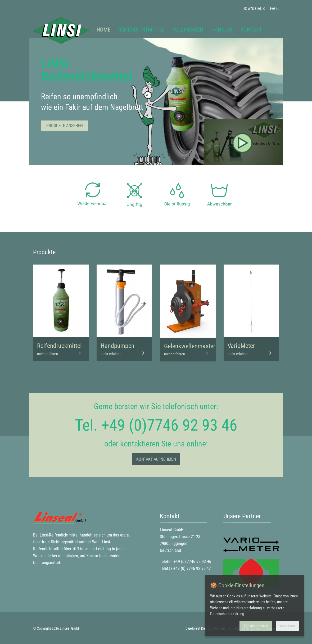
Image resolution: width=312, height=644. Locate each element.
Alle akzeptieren (256, 626)
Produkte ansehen (65, 126)
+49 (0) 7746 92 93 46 (192, 562)
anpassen (287, 626)
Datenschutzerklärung (227, 614)
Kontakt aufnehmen (156, 459)
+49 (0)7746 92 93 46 (169, 425)
